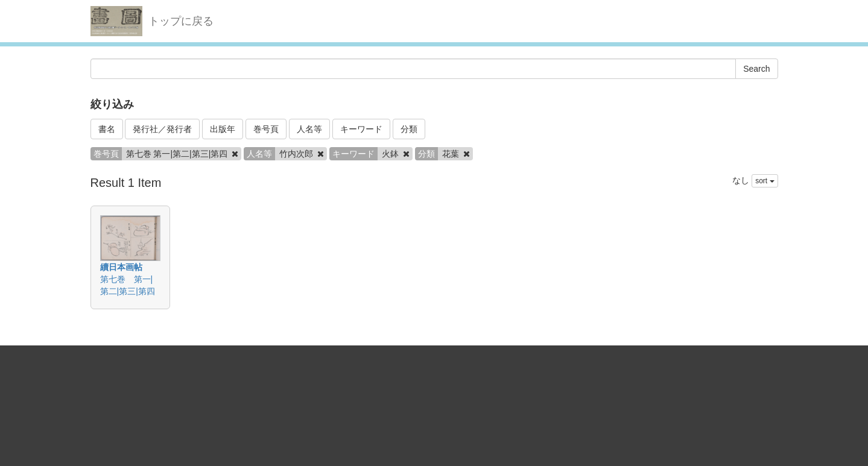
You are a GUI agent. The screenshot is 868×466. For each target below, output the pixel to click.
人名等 (309, 129)
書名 (107, 129)
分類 (409, 129)
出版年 (223, 129)
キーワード (361, 129)
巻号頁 (266, 129)
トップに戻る (181, 21)
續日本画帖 (121, 267)
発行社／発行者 (162, 129)
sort (765, 181)
